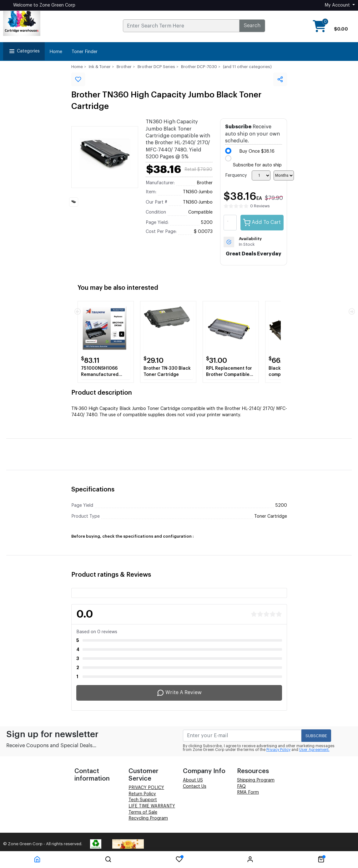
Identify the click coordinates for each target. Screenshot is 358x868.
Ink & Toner (100, 67)
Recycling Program (148, 818)
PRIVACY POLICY (146, 788)
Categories (24, 51)
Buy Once (257, 151)
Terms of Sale (143, 812)
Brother (124, 67)
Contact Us (195, 787)
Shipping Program (256, 780)
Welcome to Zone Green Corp (44, 5)
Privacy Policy (278, 750)
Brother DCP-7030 (199, 67)
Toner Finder (85, 52)
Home (56, 52)
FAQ (241, 787)
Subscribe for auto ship (257, 165)
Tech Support (143, 800)
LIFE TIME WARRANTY (152, 806)
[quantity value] (230, 223)
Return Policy (142, 794)
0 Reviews (260, 206)
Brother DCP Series (156, 67)
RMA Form (248, 792)
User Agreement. (314, 750)
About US (193, 780)
